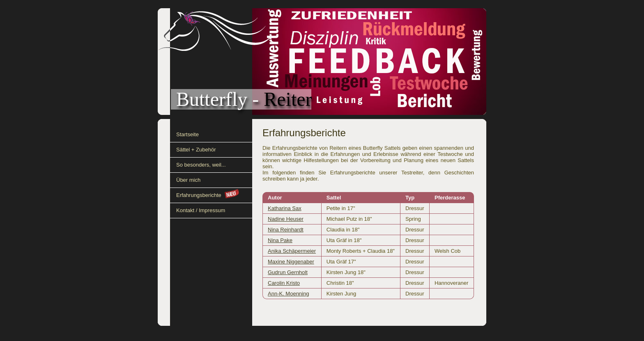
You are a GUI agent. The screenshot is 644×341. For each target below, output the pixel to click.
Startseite (187, 134)
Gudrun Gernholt (288, 272)
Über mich (188, 180)
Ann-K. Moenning (288, 294)
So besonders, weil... (201, 165)
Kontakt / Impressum (201, 210)
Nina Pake (280, 240)
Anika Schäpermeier (292, 251)
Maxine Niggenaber (291, 262)
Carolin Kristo (284, 283)
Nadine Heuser (286, 219)
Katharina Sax (285, 208)
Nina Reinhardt (286, 230)
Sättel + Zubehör (196, 150)
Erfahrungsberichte (199, 195)
